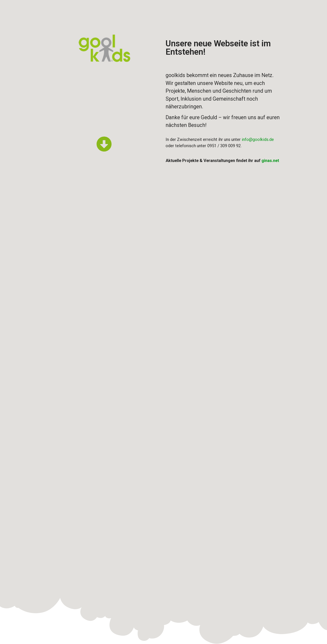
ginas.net (270, 161)
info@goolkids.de (258, 139)
